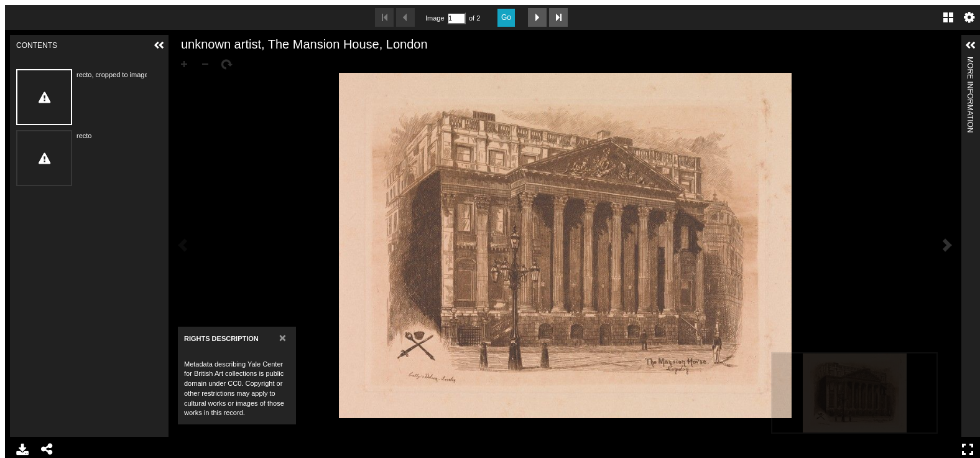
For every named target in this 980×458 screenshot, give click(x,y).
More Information (970, 62)
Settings (969, 17)
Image (435, 18)
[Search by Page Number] (456, 18)
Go (506, 17)
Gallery (948, 17)
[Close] (283, 338)
